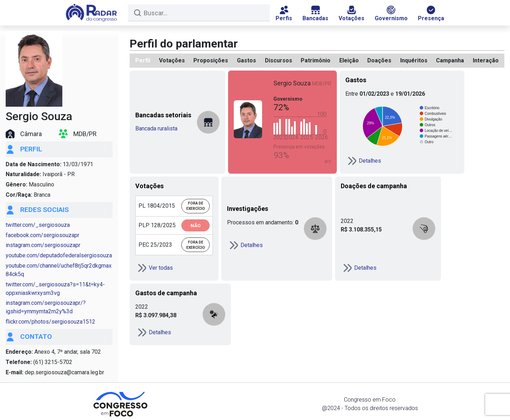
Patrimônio (316, 60)
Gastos (246, 60)
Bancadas (315, 14)
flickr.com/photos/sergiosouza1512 (50, 322)
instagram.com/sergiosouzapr (43, 245)
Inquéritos (414, 60)
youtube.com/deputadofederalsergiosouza (59, 255)
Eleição (349, 60)
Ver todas (154, 268)
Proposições (211, 60)
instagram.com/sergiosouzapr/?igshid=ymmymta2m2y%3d (46, 307)
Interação (486, 60)
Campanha (450, 60)
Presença (431, 14)
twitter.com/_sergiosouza (38, 225)
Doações (379, 60)
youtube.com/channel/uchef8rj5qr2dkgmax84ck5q (59, 270)
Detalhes (363, 161)
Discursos (279, 60)
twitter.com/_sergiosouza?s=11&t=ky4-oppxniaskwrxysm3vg (55, 289)
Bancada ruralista (156, 128)
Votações (352, 14)
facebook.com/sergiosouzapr (42, 235)
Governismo (391, 14)
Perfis (284, 14)
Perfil (143, 60)
